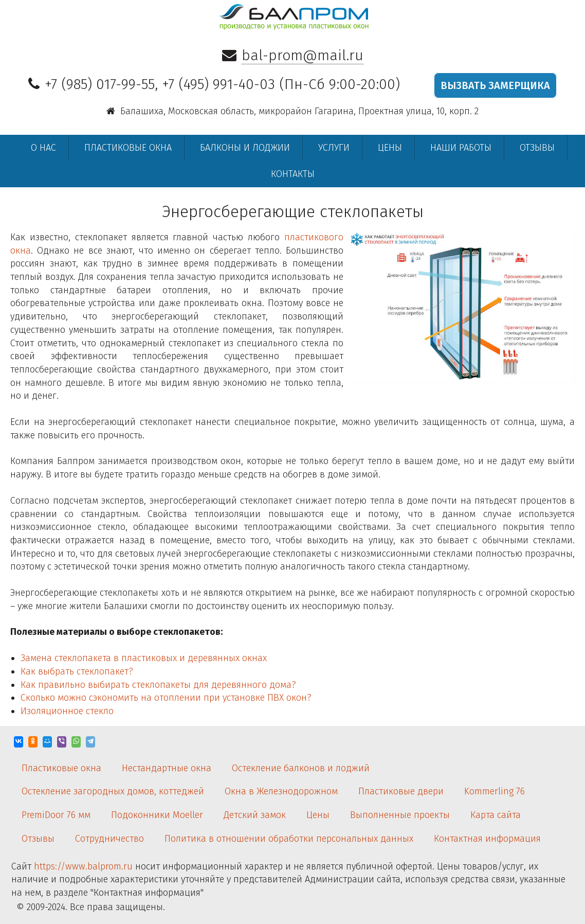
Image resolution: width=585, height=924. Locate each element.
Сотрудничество (109, 839)
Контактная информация (487, 839)
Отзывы (537, 148)
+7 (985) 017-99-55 (100, 84)
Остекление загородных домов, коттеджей (113, 791)
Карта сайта (496, 815)
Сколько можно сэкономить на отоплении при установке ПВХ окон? (166, 698)
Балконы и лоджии (245, 148)
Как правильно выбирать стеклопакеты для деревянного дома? (158, 685)
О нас (43, 148)
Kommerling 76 (495, 791)
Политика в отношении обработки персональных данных (289, 839)
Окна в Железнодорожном (281, 791)
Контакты (293, 174)
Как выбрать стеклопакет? (77, 671)
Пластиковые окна (128, 148)
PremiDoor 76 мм (56, 815)
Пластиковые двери (401, 791)
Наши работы (461, 148)
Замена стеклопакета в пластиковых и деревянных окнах (144, 658)
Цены (390, 148)
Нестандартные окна (167, 768)
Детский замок (255, 815)
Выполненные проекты (400, 815)
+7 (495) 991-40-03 (218, 84)
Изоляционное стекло (67, 711)
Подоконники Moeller (157, 815)
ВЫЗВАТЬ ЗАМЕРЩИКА (495, 85)
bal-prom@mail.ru (303, 55)
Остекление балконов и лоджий (301, 768)
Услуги (334, 148)
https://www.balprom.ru (83, 866)
